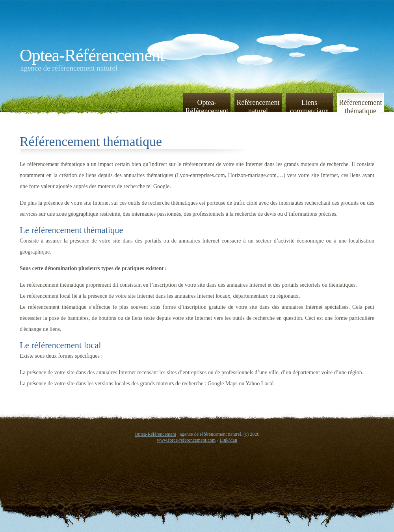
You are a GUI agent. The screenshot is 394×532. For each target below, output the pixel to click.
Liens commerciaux (309, 106)
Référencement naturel (258, 106)
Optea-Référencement (92, 55)
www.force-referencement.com (186, 440)
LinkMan (228, 440)
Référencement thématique (361, 106)
